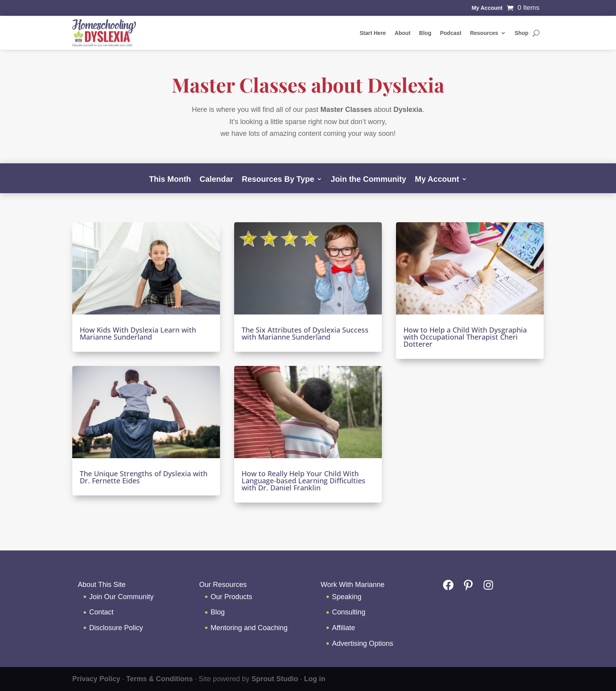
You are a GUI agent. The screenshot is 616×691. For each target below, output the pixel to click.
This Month (170, 180)
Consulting (349, 612)
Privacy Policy (96, 679)
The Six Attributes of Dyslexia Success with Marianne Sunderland (305, 333)
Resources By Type (278, 180)
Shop (522, 33)
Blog (425, 33)
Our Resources (223, 585)
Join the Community (368, 180)
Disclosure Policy (116, 628)
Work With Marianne (353, 585)
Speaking (347, 597)
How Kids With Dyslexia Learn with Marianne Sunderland (138, 333)
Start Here (373, 33)
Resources (484, 33)
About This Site (102, 585)
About (402, 33)
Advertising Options (363, 643)
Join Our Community (121, 597)
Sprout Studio (275, 679)
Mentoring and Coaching (249, 628)
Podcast (451, 33)
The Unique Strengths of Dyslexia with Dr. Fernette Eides (144, 477)
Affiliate (344, 628)
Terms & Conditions (159, 679)
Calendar (216, 180)
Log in (315, 679)
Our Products (231, 597)
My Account (487, 8)
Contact (101, 612)
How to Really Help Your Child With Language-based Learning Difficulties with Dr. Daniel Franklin (303, 481)
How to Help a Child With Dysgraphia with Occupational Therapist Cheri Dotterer (465, 337)
